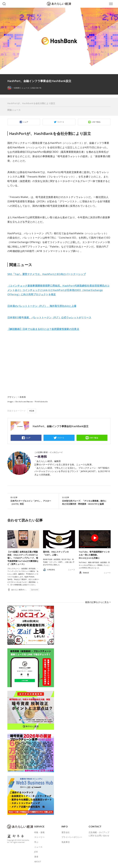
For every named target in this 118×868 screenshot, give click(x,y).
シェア (26, 122)
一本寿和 (41, 457)
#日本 (32, 411)
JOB (36, 852)
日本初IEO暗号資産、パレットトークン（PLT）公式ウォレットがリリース (49, 317)
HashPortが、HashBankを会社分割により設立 (31, 103)
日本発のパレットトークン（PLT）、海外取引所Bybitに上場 (42, 306)
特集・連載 (39, 832)
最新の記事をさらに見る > (99, 604)
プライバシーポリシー (72, 837)
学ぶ (36, 842)
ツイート (61, 122)
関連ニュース (14, 110)
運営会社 (66, 832)
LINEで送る (96, 122)
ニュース (25, 88)
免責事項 (66, 842)
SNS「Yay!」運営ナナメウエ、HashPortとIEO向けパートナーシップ (47, 274)
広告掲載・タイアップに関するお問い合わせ (99, 834)
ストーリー (39, 837)
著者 (36, 856)
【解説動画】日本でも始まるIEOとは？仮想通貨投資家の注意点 (43, 329)
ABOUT (38, 861)
